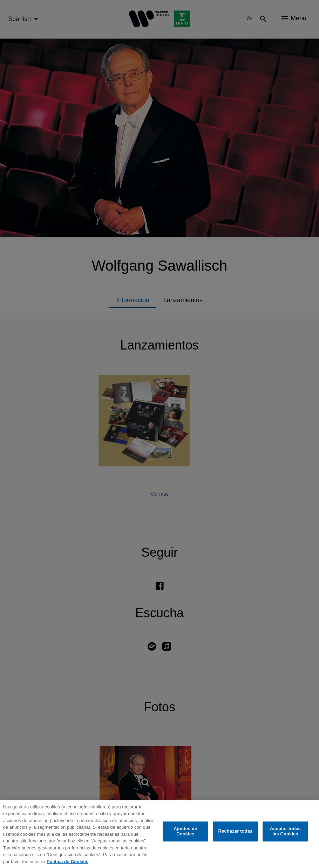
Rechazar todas (235, 831)
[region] (159, 834)
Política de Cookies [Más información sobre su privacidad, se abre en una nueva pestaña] (67, 862)
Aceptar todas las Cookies (285, 831)
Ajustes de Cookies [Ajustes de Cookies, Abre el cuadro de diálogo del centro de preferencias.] (185, 831)
